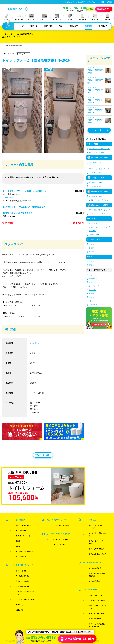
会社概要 (101, 2)
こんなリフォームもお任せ (21, 575)
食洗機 (70, 17)
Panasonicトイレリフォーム (95, 576)
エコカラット (17, 578)
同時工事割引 (11, 599)
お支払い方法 (70, 2)
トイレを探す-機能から (93, 542)
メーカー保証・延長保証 (57, 533)
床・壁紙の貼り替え (19, 563)
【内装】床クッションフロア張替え (17, 213)
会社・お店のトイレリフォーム (23, 572)
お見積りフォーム (40, 599)
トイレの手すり (18, 550)
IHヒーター (44, 17)
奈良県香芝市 (36, 350)
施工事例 (88, 26)
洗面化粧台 (82, 17)
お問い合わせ (92, 2)
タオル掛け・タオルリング (21, 547)
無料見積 (104, 9)
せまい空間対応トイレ (20, 569)
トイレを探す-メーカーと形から (96, 539)
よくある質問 (81, 2)
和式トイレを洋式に (19, 566)
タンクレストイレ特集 (93, 579)
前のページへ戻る (38, 463)
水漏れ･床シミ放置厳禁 (70, 611)
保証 (61, 26)
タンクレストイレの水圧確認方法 (97, 557)
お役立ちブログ (67, 615)
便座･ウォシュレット (20, 539)
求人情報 (109, 2)
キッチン (95, 17)
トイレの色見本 (91, 560)
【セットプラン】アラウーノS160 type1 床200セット (25, 191)
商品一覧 (34, 26)
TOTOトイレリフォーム (94, 570)
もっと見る (101, 130)
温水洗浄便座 (19, 17)
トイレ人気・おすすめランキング (97, 533)
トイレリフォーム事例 (56, 543)
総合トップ (92, 611)
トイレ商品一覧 (18, 536)
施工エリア (74, 26)
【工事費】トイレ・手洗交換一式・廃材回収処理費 (24, 207)
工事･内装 (48, 26)
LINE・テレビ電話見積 (42, 603)
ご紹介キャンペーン (14, 603)
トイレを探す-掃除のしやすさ (96, 536)
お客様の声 (103, 26)
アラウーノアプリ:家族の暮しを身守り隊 (96, 586)
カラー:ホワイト (9, 197)
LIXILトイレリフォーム (93, 573)
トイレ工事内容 (18, 560)
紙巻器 (15, 545)
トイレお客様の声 (55, 546)
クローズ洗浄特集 (91, 582)
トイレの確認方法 (91, 555)
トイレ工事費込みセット (21, 533)
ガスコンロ (32, 17)
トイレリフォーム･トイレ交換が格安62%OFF (18, 2)
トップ (21, 26)
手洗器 (15, 542)
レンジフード (57, 17)
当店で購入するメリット (27, 9)
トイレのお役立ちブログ (94, 545)
